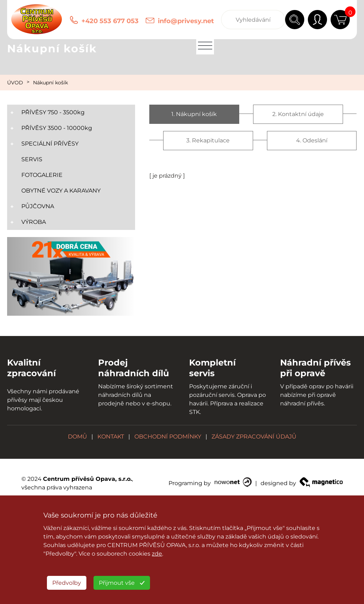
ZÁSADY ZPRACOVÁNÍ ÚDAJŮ (254, 437)
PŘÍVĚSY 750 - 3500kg (53, 112)
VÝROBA (34, 222)
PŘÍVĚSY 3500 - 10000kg (57, 128)
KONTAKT (111, 437)
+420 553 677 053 (110, 21)
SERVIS (32, 159)
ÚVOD (15, 83)
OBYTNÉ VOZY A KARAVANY (61, 191)
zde (157, 554)
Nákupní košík (50, 83)
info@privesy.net (186, 21)
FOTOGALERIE (42, 175)
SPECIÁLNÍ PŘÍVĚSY (50, 144)
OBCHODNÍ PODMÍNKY (168, 437)
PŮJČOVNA (38, 206)
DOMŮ (77, 437)
